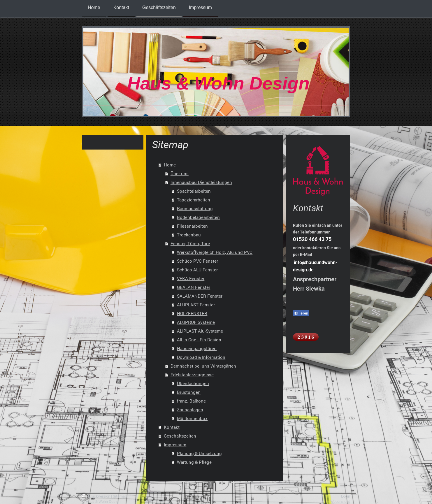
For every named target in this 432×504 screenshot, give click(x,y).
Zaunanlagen (190, 410)
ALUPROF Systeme (196, 322)
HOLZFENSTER (192, 313)
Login (346, 496)
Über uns (180, 173)
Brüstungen (189, 392)
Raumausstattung (195, 208)
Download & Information (201, 357)
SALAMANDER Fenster (200, 296)
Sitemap (120, 496)
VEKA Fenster (191, 278)
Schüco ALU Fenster (197, 270)
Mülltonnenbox (192, 418)
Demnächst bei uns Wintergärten (203, 366)
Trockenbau (189, 235)
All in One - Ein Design (199, 340)
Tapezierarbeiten (194, 200)
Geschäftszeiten (180, 436)
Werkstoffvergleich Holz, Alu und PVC (215, 252)
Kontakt (172, 427)
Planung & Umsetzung (199, 453)
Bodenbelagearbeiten (198, 217)
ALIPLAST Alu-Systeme (200, 331)
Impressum (175, 445)
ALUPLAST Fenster (196, 305)
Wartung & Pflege (194, 462)
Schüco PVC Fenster (197, 261)
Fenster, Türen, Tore (190, 243)
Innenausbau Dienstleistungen (201, 182)
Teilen (301, 313)
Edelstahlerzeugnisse (192, 375)
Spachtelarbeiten (194, 191)
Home (170, 165)
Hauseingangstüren (197, 348)
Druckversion (96, 496)
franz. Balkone (191, 401)
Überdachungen (193, 383)
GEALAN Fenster (194, 287)
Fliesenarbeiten (192, 226)
